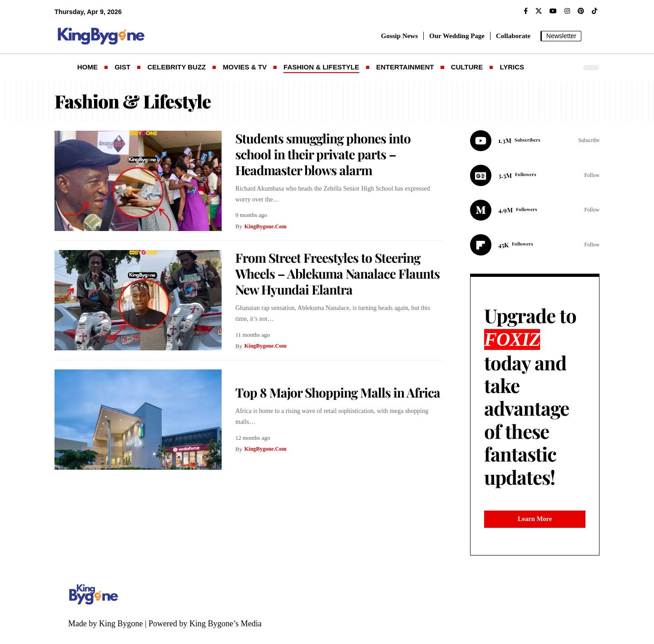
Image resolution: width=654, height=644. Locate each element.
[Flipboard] (535, 247)
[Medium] (535, 212)
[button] (593, 36)
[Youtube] (535, 141)
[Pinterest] (581, 11)
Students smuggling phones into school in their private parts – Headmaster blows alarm (323, 154)
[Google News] (535, 177)
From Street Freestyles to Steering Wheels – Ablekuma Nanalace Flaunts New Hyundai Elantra (337, 273)
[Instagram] (567, 11)
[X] (539, 11)
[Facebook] (526, 11)
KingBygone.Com (267, 226)
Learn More (535, 527)
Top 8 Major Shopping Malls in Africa (338, 392)
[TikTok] (595, 11)
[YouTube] (553, 11)
